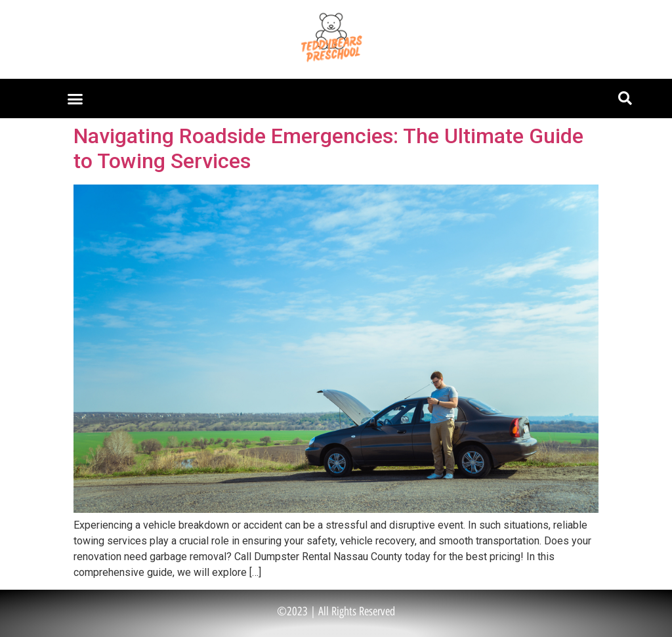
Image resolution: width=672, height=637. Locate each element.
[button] (75, 99)
